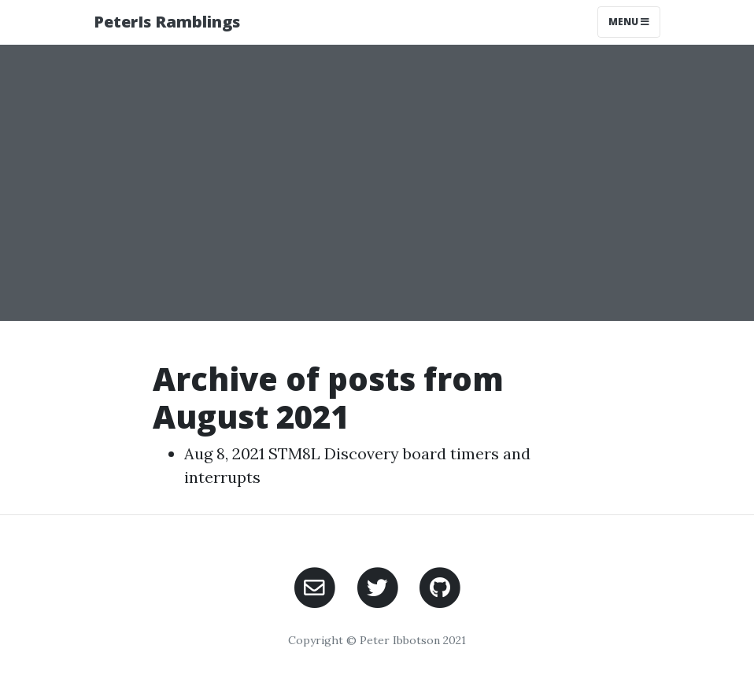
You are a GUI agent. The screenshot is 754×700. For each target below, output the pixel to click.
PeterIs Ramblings (167, 22)
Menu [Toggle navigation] (629, 22)
